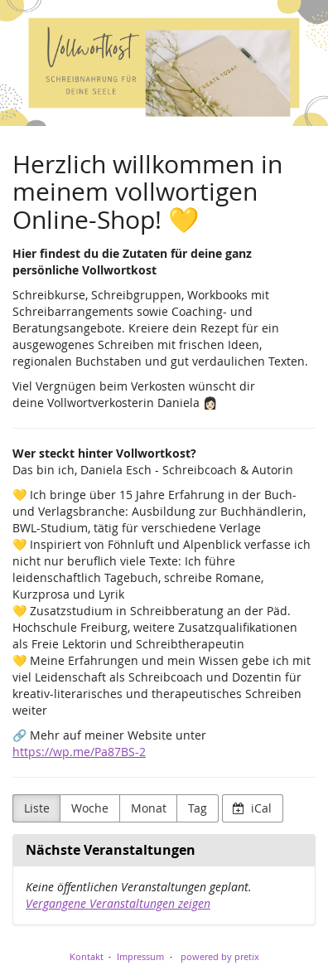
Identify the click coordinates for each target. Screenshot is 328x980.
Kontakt (87, 956)
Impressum (140, 956)
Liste (37, 808)
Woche (90, 808)
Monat (149, 808)
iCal (252, 808)
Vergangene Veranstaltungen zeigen (118, 903)
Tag (198, 808)
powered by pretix (220, 956)
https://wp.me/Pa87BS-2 (79, 752)
